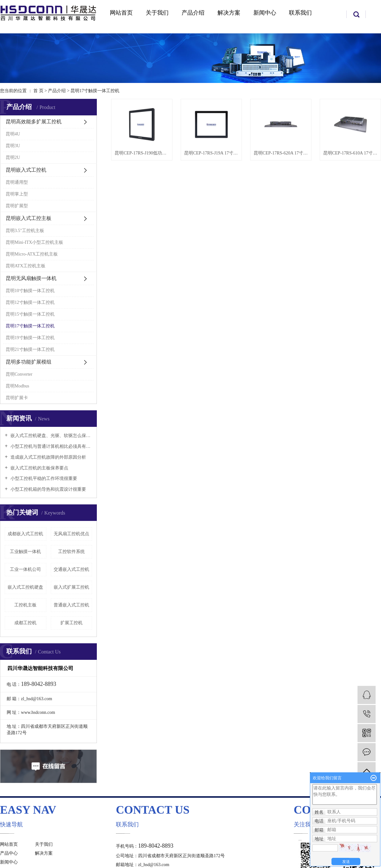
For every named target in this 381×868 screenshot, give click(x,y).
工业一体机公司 (25, 569)
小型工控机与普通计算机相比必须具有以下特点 (51, 446)
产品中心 (9, 853)
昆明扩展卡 (17, 398)
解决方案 (229, 13)
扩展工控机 (71, 623)
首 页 (38, 91)
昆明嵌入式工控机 (26, 170)
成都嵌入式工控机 (25, 534)
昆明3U (13, 146)
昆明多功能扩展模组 (29, 362)
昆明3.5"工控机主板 (25, 231)
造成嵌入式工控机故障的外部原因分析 (48, 457)
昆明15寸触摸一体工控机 (30, 314)
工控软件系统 (71, 552)
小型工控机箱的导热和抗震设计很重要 (48, 489)
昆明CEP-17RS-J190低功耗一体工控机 (142, 153)
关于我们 (157, 13)
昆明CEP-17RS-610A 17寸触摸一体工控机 (350, 153)
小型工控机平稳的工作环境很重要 (43, 478)
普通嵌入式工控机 (71, 605)
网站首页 (121, 13)
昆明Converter (19, 374)
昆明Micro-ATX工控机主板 (32, 254)
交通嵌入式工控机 (71, 569)
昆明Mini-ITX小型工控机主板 (34, 242)
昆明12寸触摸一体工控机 (30, 302)
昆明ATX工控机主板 (26, 266)
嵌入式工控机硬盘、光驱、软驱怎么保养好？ (51, 436)
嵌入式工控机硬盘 (25, 587)
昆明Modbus (17, 386)
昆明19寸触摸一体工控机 (30, 338)
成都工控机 (25, 623)
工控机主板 (25, 605)
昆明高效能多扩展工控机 (34, 122)
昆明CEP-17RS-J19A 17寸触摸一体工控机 (211, 153)
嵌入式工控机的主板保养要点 (39, 468)
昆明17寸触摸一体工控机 (95, 91)
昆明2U (13, 157)
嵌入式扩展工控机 (71, 587)
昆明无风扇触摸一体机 (31, 278)
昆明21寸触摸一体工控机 (30, 349)
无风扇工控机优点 (71, 534)
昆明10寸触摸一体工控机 (30, 291)
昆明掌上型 (17, 194)
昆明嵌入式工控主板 (29, 218)
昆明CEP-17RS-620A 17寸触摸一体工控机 (281, 153)
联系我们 (300, 13)
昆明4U (13, 134)
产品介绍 (193, 13)
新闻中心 (265, 13)
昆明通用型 (17, 182)
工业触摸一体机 (25, 552)
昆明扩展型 (17, 206)
